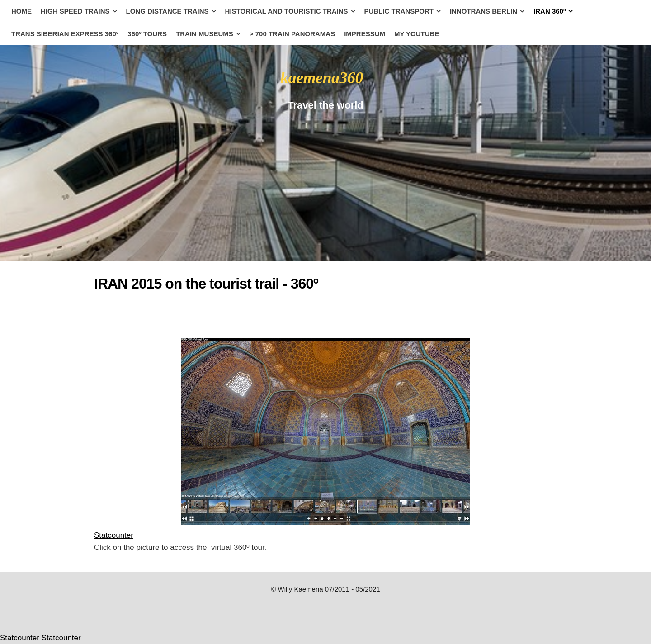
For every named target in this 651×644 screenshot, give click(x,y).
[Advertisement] (166, 312)
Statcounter (114, 535)
